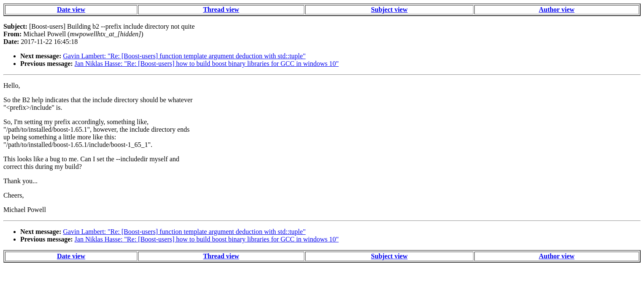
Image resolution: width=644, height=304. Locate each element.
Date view (71, 9)
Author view (557, 9)
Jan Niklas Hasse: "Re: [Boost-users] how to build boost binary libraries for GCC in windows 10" (207, 64)
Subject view (389, 9)
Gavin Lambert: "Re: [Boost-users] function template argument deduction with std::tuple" (184, 56)
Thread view (221, 9)
